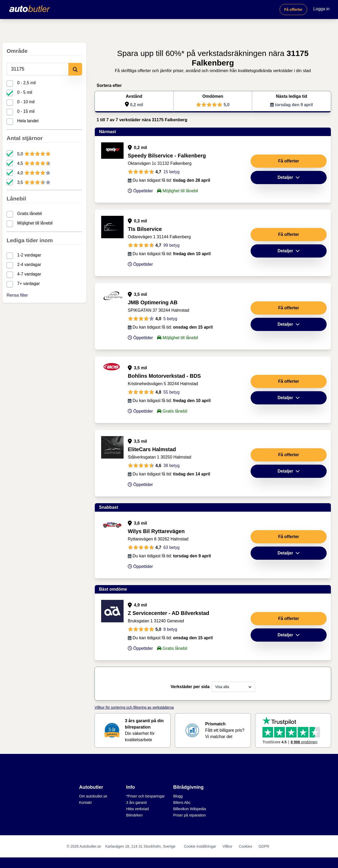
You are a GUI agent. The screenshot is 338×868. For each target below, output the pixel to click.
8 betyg (170, 629)
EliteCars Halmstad (152, 449)
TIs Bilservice (145, 229)
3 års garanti (137, 802)
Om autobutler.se (93, 796)
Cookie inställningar (200, 846)
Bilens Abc (182, 802)
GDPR (264, 846)
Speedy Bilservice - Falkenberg (167, 156)
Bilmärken (134, 815)
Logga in (321, 9)
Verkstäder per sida (190, 687)
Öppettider (140, 191)
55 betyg (172, 392)
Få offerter (293, 10)
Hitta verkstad (138, 809)
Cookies (245, 846)
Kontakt (85, 802)
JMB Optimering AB (153, 302)
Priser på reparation (189, 815)
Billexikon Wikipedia (190, 809)
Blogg (178, 796)
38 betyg (172, 466)
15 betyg (172, 172)
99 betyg (172, 245)
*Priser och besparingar (145, 796)
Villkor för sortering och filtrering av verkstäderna (134, 707)
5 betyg (170, 319)
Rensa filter (17, 295)
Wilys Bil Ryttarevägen (156, 531)
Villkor (227, 846)
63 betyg (172, 547)
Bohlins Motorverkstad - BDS (164, 376)
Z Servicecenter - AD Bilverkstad (168, 613)
